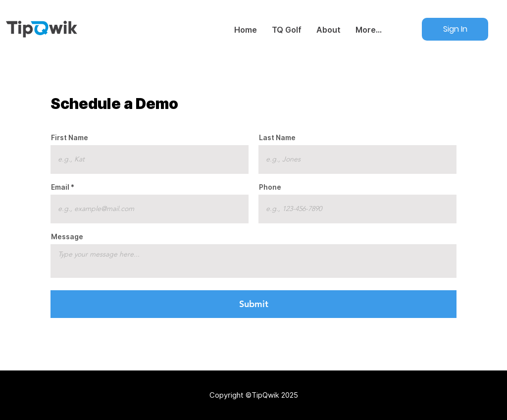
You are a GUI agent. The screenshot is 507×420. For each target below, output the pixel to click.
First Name (70, 138)
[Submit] (253, 304)
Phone (270, 187)
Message (67, 237)
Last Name (277, 138)
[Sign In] (455, 29)
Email (60, 187)
